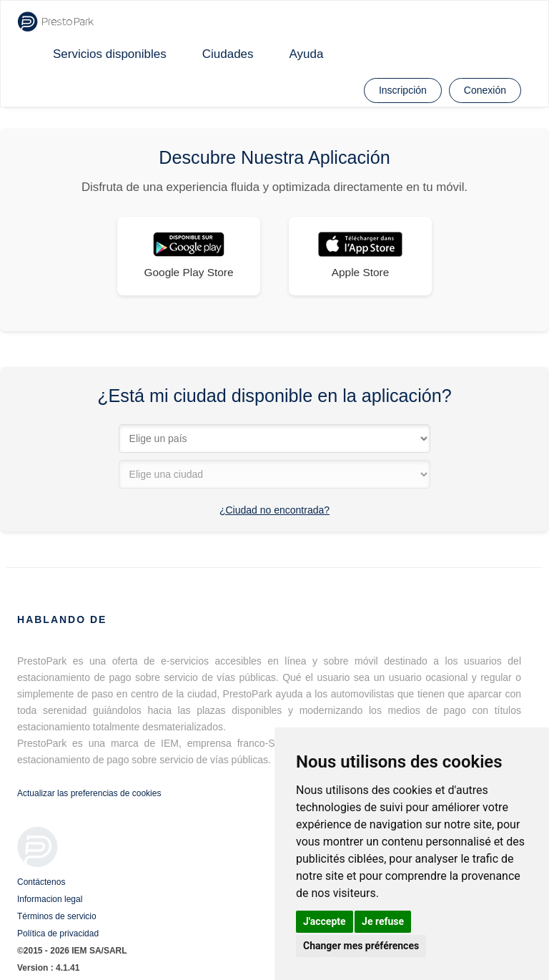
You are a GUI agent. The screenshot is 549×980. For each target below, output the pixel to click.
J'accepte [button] (325, 921)
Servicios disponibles (110, 54)
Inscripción (403, 90)
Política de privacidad (58, 934)
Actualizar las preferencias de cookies (89, 793)
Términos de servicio (57, 916)
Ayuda (307, 54)
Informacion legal (50, 899)
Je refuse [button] (383, 921)
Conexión (485, 90)
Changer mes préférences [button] (361, 946)
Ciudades (228, 54)
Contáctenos (41, 882)
